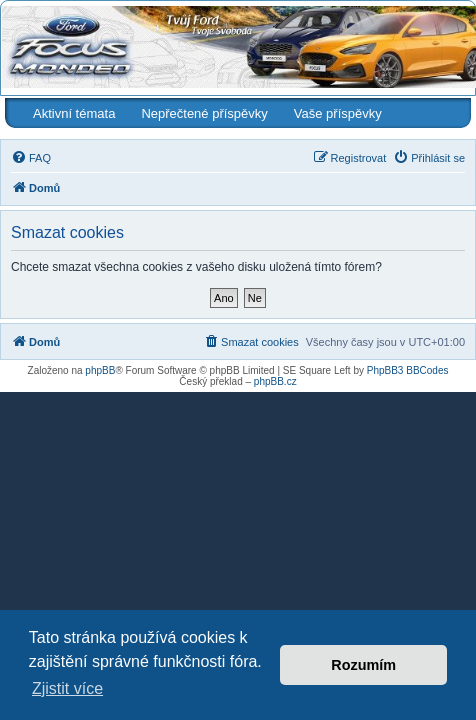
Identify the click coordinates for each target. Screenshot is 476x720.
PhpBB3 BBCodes (408, 370)
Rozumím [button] (363, 665)
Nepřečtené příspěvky (204, 113)
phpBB (100, 370)
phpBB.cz (275, 381)
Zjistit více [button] (67, 688)
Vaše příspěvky (338, 113)
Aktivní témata (74, 113)
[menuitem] (31, 158)
